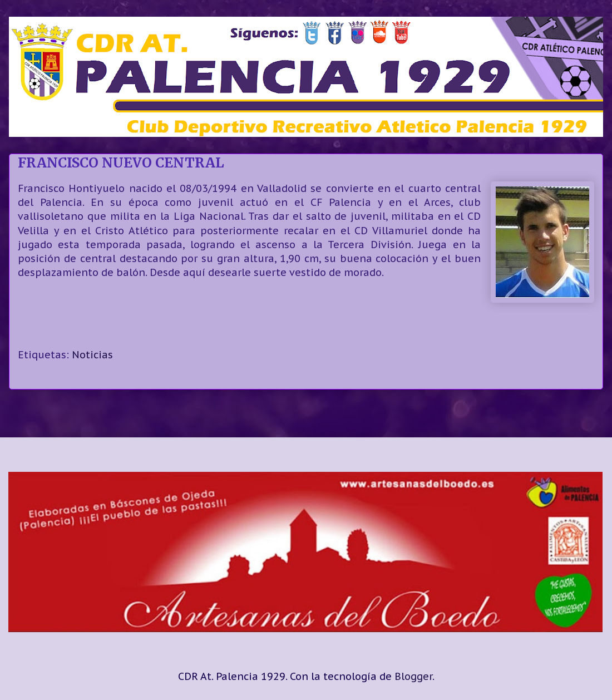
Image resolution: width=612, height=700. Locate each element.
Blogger (413, 676)
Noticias (92, 355)
